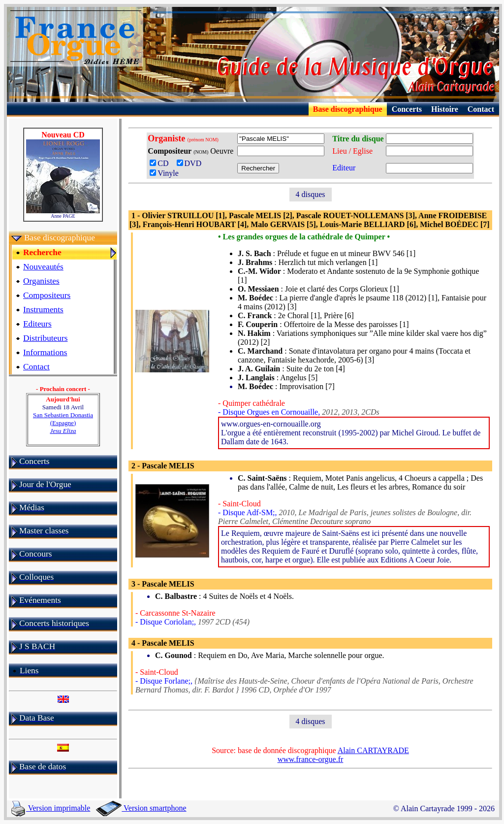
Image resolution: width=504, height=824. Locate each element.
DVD (191, 163)
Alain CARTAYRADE (373, 750)
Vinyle (164, 173)
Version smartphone (141, 808)
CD (162, 163)
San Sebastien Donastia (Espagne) (63, 423)
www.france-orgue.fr (311, 759)
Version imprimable (51, 808)
